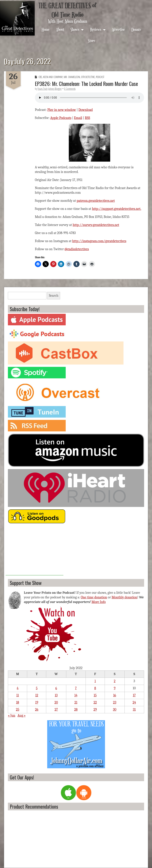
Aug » (21, 716)
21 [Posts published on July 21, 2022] (76, 702)
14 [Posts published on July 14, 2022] (76, 695)
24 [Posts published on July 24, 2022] (134, 702)
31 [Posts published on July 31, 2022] (134, 710)
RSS (87, 118)
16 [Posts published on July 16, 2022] (115, 695)
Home (46, 29)
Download (86, 110)
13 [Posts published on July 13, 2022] (56, 695)
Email (78, 118)
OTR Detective (88, 77)
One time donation (94, 597)
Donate (136, 29)
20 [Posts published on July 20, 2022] (56, 702)
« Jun (12, 716)
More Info (99, 602)
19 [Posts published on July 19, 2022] (37, 702)
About (60, 29)
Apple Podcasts (61, 118)
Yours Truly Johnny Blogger (50, 89)
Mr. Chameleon (72, 77)
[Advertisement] (34, 551)
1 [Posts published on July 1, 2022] (95, 681)
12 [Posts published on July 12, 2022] (37, 695)
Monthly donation (124, 597)
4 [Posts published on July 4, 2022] (18, 688)
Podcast (100, 77)
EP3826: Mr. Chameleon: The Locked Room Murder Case (86, 84)
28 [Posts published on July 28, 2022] (76, 710)
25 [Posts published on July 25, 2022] (18, 710)
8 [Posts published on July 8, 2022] (95, 688)
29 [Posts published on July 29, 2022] (95, 710)
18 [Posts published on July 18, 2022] (18, 702)
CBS (40, 77)
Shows (75, 29)
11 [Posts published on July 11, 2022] (18, 695)
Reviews (96, 29)
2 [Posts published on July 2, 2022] (115, 681)
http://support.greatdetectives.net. (117, 209)
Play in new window (62, 110)
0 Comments (70, 89)
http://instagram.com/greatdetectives (99, 241)
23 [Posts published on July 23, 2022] (115, 702)
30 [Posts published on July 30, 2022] (115, 710)
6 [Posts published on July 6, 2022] (56, 688)
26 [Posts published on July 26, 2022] (37, 710)
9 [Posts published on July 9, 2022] (115, 688)
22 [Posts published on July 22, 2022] (95, 702)
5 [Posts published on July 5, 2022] (37, 688)
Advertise (118, 29)
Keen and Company (53, 77)
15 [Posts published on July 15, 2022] (95, 695)
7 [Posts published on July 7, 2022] (76, 688)
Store (92, 40)
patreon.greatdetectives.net (96, 201)
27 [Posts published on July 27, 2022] (56, 710)
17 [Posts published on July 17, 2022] (134, 695)
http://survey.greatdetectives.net (96, 225)
